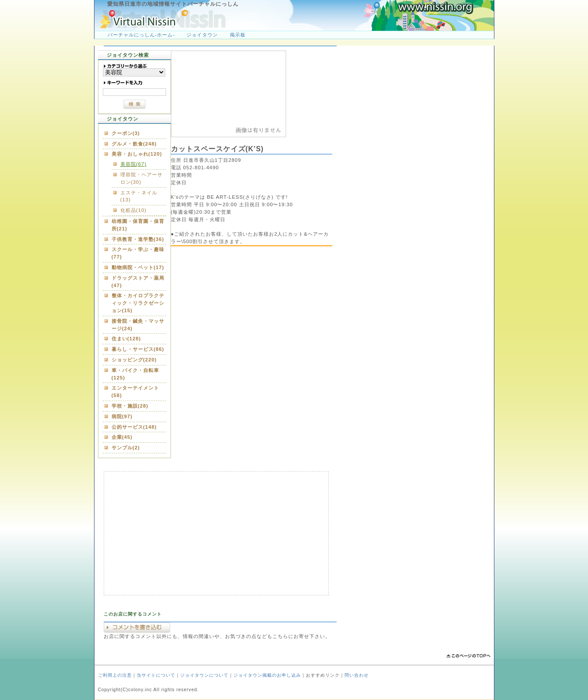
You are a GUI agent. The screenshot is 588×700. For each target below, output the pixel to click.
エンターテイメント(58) (135, 392)
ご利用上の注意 (115, 675)
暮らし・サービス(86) (138, 349)
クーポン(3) (126, 133)
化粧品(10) (134, 210)
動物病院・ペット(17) (138, 267)
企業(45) (122, 437)
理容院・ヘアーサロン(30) (142, 178)
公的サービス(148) (134, 427)
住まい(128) (126, 339)
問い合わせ (357, 675)
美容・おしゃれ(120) (137, 154)
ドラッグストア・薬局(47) (138, 282)
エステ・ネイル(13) (139, 196)
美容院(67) (134, 164)
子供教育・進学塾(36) (138, 239)
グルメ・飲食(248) (134, 144)
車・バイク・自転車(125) (135, 374)
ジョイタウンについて (204, 675)
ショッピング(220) (134, 360)
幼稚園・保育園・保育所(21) (138, 225)
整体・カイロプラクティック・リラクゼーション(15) (138, 303)
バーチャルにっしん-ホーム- (141, 35)
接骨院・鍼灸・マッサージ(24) (138, 325)
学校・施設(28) (130, 406)
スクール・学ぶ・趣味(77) (138, 253)
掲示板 (238, 35)
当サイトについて (156, 675)
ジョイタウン (202, 35)
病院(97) (122, 416)
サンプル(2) (126, 448)
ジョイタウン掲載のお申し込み (267, 675)
